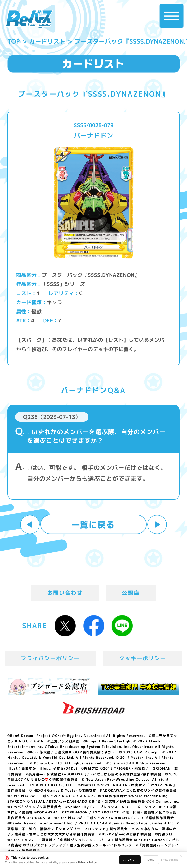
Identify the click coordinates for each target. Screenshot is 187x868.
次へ (157, 525)
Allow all (130, 860)
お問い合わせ (65, 593)
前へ (30, 525)
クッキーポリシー (143, 658)
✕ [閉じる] (181, 856)
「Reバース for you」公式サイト (29, 19)
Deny (151, 860)
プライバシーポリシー (50, 658)
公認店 (131, 593)
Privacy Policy (87, 862)
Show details (170, 860)
